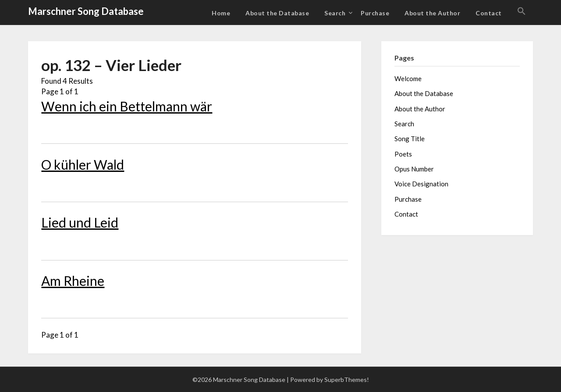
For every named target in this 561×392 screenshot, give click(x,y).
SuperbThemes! (347, 380)
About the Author (432, 13)
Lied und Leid (80, 222)
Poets (403, 154)
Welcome (408, 78)
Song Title (410, 139)
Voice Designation (421, 184)
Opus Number (414, 169)
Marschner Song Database (86, 11)
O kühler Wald (83, 164)
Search (335, 13)
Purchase (375, 13)
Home (221, 13)
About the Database (277, 13)
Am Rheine (73, 281)
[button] (522, 11)
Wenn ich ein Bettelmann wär (127, 106)
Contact (489, 13)
